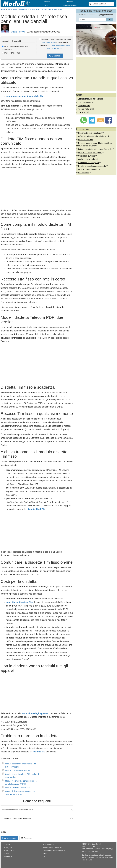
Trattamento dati (49, 845)
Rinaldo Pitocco (17, 32)
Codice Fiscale (84, 106)
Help (45, 853)
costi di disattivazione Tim (19, 602)
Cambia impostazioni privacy (54, 850)
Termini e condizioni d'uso (53, 848)
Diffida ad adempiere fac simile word (93, 136)
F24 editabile (84, 173)
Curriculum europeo (86, 156)
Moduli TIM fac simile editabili (17, 9)
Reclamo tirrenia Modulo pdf (90, 133)
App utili (8, 845)
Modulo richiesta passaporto (90, 153)
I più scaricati (83, 112)
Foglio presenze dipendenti (90, 159)
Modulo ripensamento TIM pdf (18, 771)
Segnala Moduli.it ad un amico (90, 99)
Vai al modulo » (55, 56)
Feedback (27, 838)
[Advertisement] (37, 190)
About (7, 853)
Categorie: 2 (9, 850)
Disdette (47, 2)
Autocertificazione (70, 5)
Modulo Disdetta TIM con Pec (18, 788)
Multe (47, 5)
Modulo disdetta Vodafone (89, 169)
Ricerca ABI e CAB (86, 109)
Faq (44, 856)
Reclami (70, 2)
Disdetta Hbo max (86, 140)
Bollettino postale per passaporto (92, 166)
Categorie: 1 (9, 848)
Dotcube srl (96, 844)
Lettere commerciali (86, 102)
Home (3, 9)
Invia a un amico (9, 838)
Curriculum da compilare (88, 163)
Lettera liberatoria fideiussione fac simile (95, 149)
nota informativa (48, 42)
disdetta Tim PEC (36, 509)
